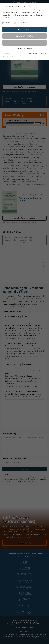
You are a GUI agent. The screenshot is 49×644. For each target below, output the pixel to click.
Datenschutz (42, 54)
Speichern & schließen (25, 36)
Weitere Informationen (25, 48)
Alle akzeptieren (25, 29)
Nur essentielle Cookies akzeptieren (24, 43)
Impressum (33, 54)
